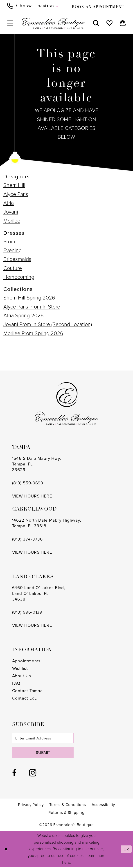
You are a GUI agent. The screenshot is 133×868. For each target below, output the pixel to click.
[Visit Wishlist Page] (109, 23)
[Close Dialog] (6, 850)
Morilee (12, 221)
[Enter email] (44, 738)
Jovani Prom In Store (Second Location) (48, 324)
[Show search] (96, 23)
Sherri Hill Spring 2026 (29, 298)
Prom (9, 241)
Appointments (26, 661)
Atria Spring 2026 (24, 315)
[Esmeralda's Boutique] (54, 23)
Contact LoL (25, 698)
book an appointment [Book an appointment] (98, 7)
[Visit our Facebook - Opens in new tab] (14, 774)
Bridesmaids (17, 259)
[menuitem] (35, 6)
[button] (10, 23)
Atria (9, 203)
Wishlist (20, 668)
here (66, 863)
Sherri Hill (14, 185)
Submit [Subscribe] (44, 753)
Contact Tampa (27, 691)
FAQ (16, 683)
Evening (12, 250)
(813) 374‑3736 (28, 539)
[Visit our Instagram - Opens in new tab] (33, 774)
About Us (22, 676)
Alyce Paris (16, 194)
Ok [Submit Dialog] (126, 850)
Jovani (11, 212)
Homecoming (19, 277)
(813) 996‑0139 (27, 612)
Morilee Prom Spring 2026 (33, 333)
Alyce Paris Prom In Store (32, 307)
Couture (13, 268)
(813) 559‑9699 (28, 483)
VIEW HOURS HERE (32, 496)
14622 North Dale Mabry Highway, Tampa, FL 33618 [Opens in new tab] (47, 523)
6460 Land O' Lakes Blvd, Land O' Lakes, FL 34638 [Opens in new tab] (39, 593)
